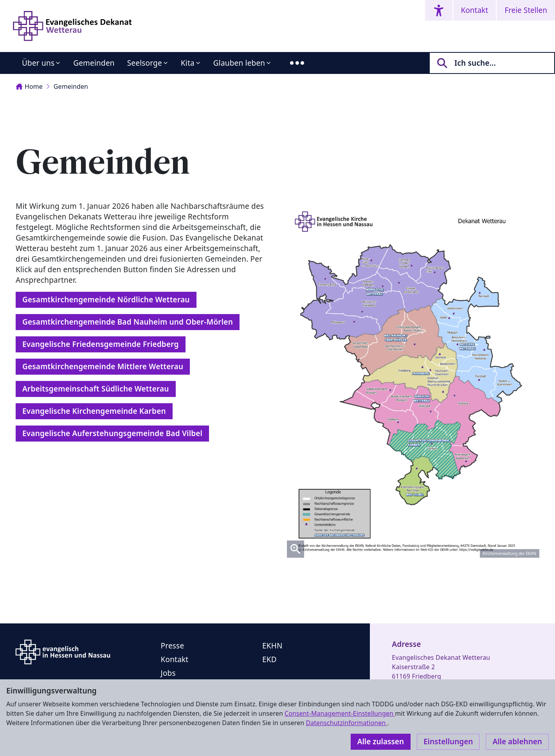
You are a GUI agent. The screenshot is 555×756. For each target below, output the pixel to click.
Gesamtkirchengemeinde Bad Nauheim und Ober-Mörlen (128, 322)
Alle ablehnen (517, 742)
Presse (173, 646)
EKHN (272, 646)
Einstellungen (448, 742)
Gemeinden (94, 63)
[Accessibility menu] (439, 10)
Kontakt (475, 10)
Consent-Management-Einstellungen (340, 713)
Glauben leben (239, 63)
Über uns (38, 63)
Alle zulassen (381, 742)
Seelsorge (145, 63)
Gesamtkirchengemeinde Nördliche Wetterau (106, 300)
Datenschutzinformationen (346, 723)
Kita (188, 63)
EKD (269, 659)
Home (29, 86)
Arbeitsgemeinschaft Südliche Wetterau (96, 389)
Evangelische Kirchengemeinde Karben (94, 411)
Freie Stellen (526, 10)
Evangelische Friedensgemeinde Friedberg (101, 344)
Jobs (168, 673)
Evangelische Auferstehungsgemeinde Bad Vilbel (112, 433)
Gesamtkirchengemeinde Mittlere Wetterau (103, 366)
